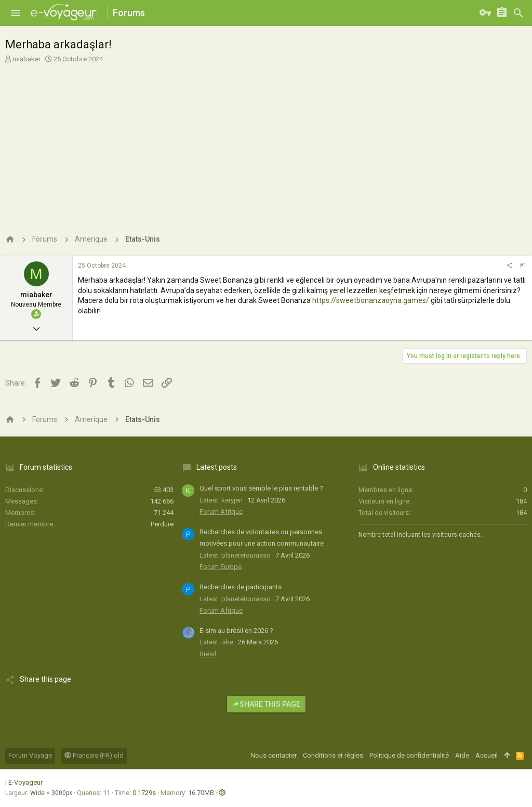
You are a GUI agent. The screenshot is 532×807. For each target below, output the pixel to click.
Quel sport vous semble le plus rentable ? (261, 488)
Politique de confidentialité (409, 755)
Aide (462, 755)
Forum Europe (221, 567)
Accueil (487, 755)
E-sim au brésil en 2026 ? (236, 631)
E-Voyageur (25, 782)
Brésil (208, 654)
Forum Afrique (221, 512)
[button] (16, 13)
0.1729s (144, 793)
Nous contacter (274, 755)
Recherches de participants (241, 587)
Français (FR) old (94, 755)
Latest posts (217, 467)
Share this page (266, 704)
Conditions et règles (333, 755)
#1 (523, 266)
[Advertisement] (266, 144)
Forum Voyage (30, 755)
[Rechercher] (518, 13)
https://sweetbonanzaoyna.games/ (371, 300)
